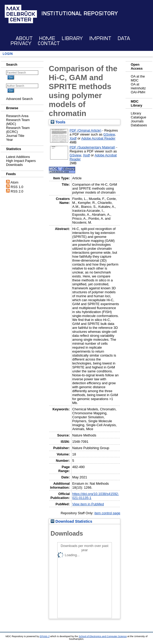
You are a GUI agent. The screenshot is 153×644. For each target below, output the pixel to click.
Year (9, 140)
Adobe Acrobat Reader (98, 138)
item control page (107, 513)
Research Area (17, 116)
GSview (109, 134)
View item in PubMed (88, 504)
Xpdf (73, 138)
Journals (137, 121)
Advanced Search (19, 99)
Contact (49, 43)
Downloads (14, 165)
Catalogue (138, 117)
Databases (139, 125)
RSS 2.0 (17, 191)
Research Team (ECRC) (18, 130)
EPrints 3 (44, 636)
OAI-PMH (138, 92)
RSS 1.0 (17, 187)
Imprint (100, 38)
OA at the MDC (138, 78)
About (24, 38)
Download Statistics (71, 521)
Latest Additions (18, 157)
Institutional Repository (80, 13)
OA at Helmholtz (138, 86)
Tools (58, 122)
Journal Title (15, 136)
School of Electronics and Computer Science (103, 636)
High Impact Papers (21, 161)
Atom (15, 182)
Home (47, 38)
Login (8, 54)
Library (72, 38)
